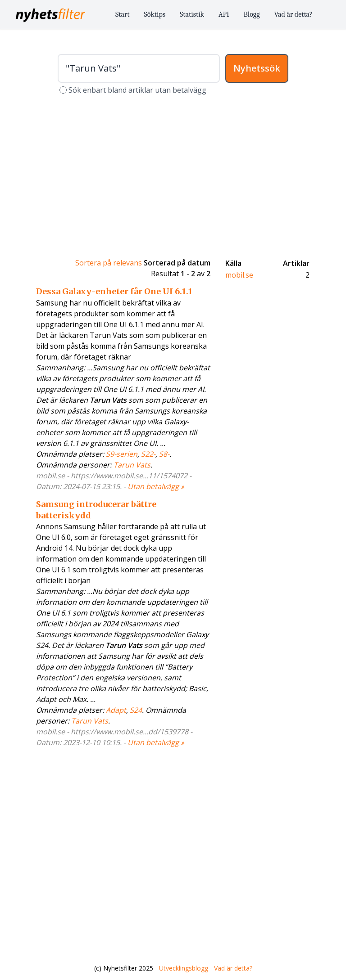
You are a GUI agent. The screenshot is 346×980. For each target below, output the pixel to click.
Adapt (116, 710)
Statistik (192, 14)
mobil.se (239, 275)
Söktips (155, 14)
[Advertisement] (173, 176)
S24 (136, 710)
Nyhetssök (257, 68)
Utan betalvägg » (156, 486)
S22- (148, 454)
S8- (164, 454)
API (224, 14)
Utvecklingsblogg (184, 968)
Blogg (252, 14)
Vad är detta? (294, 14)
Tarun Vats (132, 465)
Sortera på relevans (109, 263)
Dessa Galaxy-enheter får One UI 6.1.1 (114, 291)
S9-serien (122, 454)
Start (123, 14)
